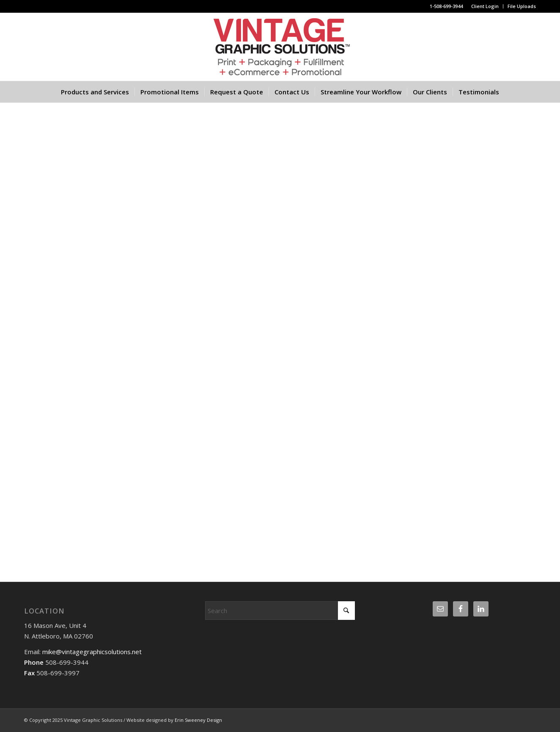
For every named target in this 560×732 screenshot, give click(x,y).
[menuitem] (485, 6)
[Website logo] (280, 47)
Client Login (485, 6)
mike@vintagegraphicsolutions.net (91, 652)
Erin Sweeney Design (198, 720)
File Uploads (522, 6)
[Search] (280, 611)
